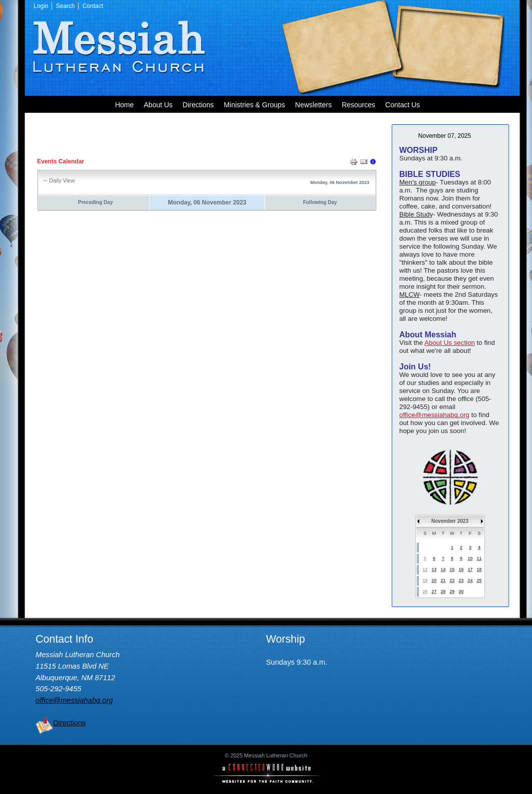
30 (461, 591)
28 (443, 591)
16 (461, 569)
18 (479, 569)
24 (470, 580)
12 (425, 569)
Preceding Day (95, 202)
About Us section (450, 343)
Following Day (320, 202)
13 (434, 569)
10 (470, 558)
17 (470, 569)
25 (479, 580)
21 (443, 580)
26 (425, 591)
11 (479, 558)
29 (452, 591)
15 (452, 569)
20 (434, 580)
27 (434, 591)
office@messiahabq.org (434, 415)
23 (461, 580)
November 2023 (450, 521)
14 (443, 569)
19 (425, 580)
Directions (69, 723)
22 (452, 580)
